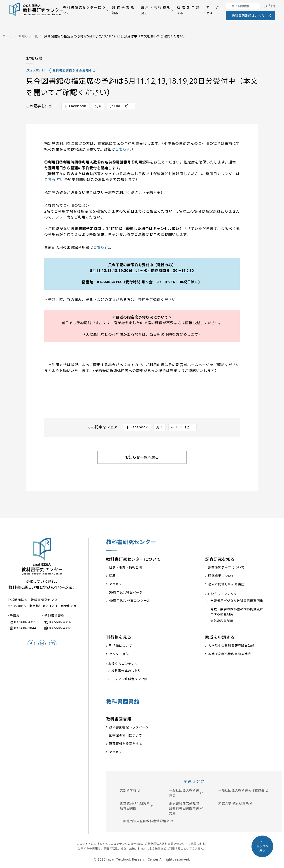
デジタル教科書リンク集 (129, 679)
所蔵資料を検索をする (126, 744)
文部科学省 (128, 790)
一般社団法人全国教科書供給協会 (145, 821)
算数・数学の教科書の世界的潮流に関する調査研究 (237, 612)
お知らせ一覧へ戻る (142, 457)
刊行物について (121, 646)
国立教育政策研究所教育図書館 (135, 806)
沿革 (112, 576)
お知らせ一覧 (28, 36)
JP (265, 13)
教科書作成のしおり (126, 671)
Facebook (78, 106)
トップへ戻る (262, 848)
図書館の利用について (126, 735)
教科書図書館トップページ (129, 727)
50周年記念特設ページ (126, 592)
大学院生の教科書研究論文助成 (231, 646)
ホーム (7, 36)
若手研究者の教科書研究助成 (230, 654)
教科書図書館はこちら (248, 22)
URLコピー (123, 106)
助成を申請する (188, 17)
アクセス (213, 17)
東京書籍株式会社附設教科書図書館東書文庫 (184, 808)
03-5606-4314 (60, 622)
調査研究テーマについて (226, 567)
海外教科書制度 (222, 621)
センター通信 (119, 654)
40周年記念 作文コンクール (130, 600)
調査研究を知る (123, 17)
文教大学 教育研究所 (234, 803)
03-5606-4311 (25, 622)
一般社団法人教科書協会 (184, 793)
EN (273, 13)
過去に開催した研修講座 (226, 584)
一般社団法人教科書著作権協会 (241, 790)
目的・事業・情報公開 (126, 567)
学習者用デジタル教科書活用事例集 (237, 601)
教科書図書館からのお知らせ (74, 70)
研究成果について (221, 576)
